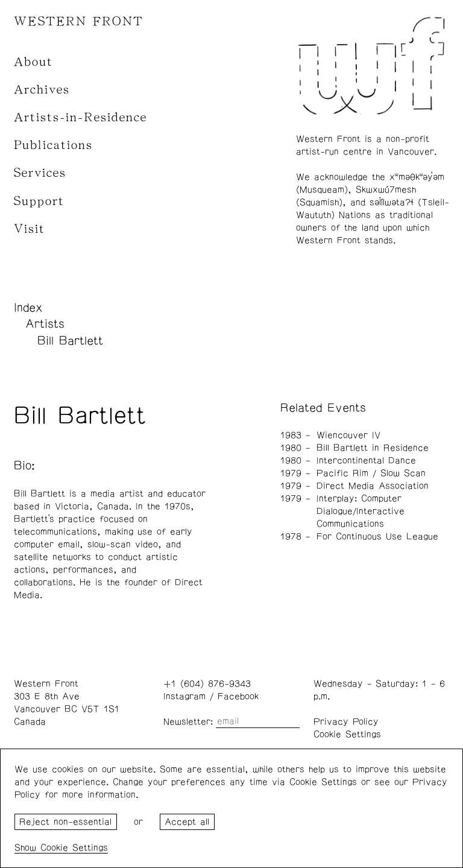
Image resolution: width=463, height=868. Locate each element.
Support (39, 201)
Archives (42, 90)
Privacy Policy (346, 722)
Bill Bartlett (70, 341)
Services (40, 173)
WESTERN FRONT (79, 21)
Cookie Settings (347, 734)
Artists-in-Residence (80, 117)
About (33, 62)
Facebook (238, 696)
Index (28, 308)
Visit (30, 229)
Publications (53, 145)
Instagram (184, 696)
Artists (45, 324)
